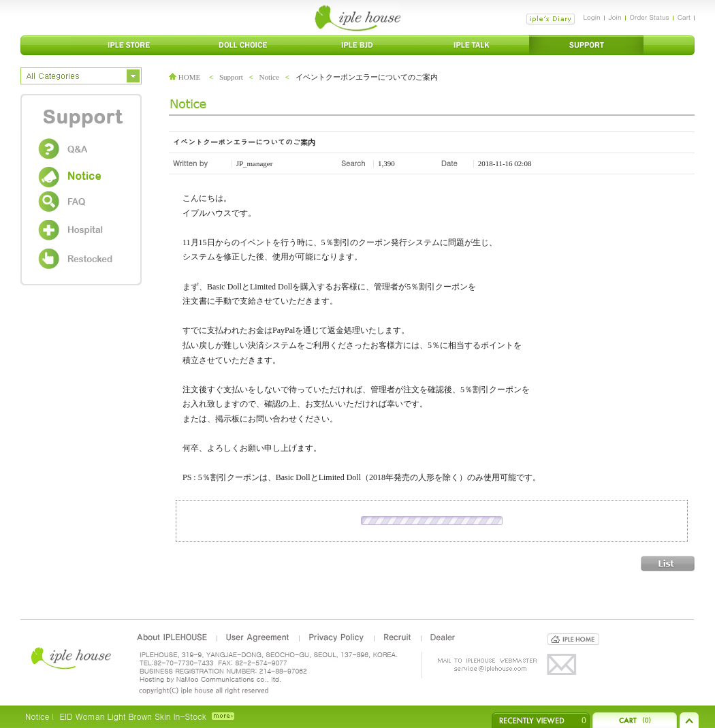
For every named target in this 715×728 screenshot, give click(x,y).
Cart (684, 17)
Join (615, 17)
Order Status (650, 17)
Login (591, 17)
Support (231, 77)
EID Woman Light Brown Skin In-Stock (132, 716)
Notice (269, 77)
